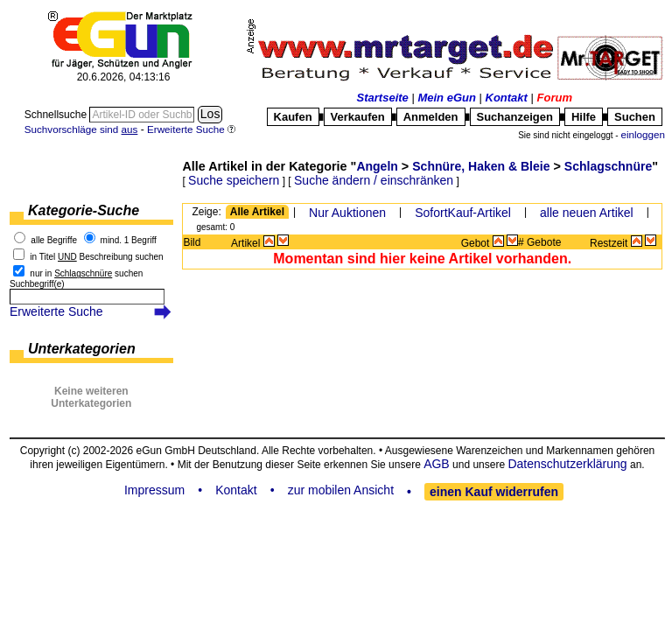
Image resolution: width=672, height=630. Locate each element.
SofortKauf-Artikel (463, 213)
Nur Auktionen (347, 213)
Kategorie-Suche (84, 210)
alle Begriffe (54, 240)
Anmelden (431, 117)
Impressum (154, 490)
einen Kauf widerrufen (494, 492)
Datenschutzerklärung (567, 464)
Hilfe (584, 117)
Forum (555, 98)
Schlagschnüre (608, 166)
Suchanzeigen (515, 117)
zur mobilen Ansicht (341, 490)
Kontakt (507, 98)
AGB (437, 464)
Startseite (383, 98)
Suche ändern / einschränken (374, 180)
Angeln (377, 166)
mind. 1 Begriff (129, 240)
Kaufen (293, 117)
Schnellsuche (57, 115)
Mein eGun (446, 98)
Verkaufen (358, 117)
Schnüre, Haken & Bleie (481, 166)
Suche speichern (234, 180)
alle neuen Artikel (587, 213)
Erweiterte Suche (56, 311)
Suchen (635, 117)
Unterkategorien (82, 349)
